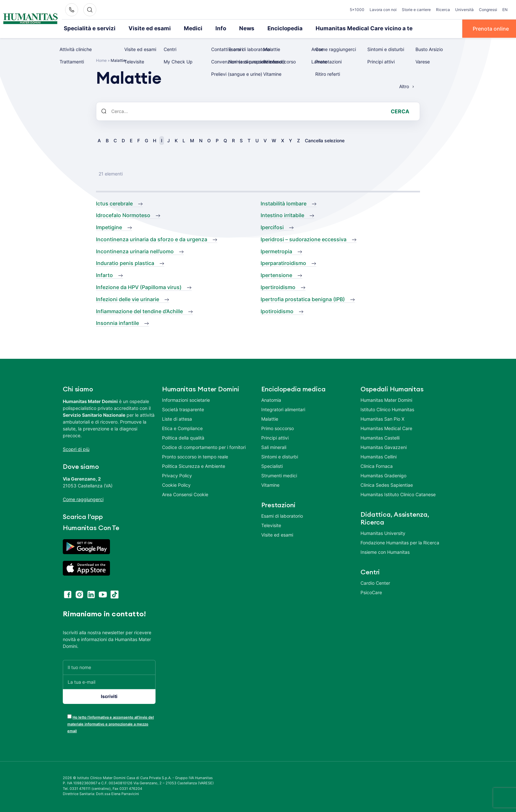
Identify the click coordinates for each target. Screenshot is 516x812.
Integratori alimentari (283, 409)
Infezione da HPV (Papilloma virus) (139, 287)
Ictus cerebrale (114, 203)
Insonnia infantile (117, 323)
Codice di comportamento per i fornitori (204, 447)
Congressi (488, 10)
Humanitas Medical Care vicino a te (341, 28)
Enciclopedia (268, 28)
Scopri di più (76, 449)
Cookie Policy (176, 485)
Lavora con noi (383, 10)
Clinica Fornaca (377, 466)
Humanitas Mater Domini (386, 400)
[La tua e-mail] (109, 681)
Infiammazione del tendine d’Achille (139, 311)
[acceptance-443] (69, 716)
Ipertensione (276, 275)
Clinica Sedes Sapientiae (387, 485)
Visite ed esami (141, 28)
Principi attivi (275, 437)
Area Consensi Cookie (185, 494)
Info (207, 28)
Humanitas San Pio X (382, 419)
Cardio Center (375, 583)
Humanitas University (383, 533)
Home (101, 60)
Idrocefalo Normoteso (123, 215)
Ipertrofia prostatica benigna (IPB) (303, 299)
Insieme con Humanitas (385, 552)
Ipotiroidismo (277, 311)
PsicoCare (371, 592)
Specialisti (272, 466)
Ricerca (443, 10)
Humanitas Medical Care (386, 428)
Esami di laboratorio (282, 516)
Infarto (104, 275)
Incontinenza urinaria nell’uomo (135, 251)
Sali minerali (274, 447)
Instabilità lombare (284, 203)
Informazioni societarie (186, 400)
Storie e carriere (416, 10)
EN (505, 10)
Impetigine (109, 227)
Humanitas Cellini (379, 456)
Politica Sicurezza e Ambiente (194, 466)
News (232, 28)
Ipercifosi (272, 227)
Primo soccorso (278, 428)
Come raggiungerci (83, 499)
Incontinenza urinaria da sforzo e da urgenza (152, 239)
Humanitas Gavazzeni (384, 447)
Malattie (270, 419)
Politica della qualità (183, 437)
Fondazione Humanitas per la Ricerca (400, 542)
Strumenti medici (279, 475)
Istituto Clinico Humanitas (387, 409)
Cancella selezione (325, 140)
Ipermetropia (276, 251)
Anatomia (271, 400)
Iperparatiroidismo (283, 263)
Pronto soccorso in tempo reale (195, 456)
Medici (181, 28)
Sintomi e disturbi (280, 456)
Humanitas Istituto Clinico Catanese (398, 494)
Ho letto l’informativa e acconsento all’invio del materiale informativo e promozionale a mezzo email (111, 723)
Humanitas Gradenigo (383, 475)
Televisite (271, 525)
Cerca (400, 111)
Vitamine (270, 485)
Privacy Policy (177, 475)
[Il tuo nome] (109, 667)
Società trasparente (183, 409)
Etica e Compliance (182, 428)
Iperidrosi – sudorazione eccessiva (304, 239)
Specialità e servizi (87, 28)
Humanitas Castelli (380, 437)
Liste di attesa (177, 419)
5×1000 (357, 10)
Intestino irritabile (282, 215)
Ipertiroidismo (278, 287)
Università (464, 10)
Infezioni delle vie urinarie (128, 299)
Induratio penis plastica (125, 263)
